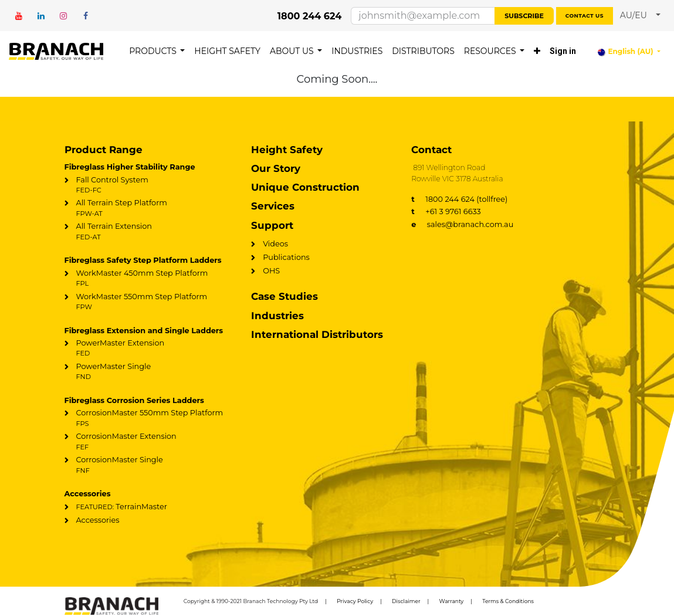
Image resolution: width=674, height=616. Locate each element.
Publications (286, 257)
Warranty (452, 601)
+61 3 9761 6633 (446, 211)
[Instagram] (63, 16)
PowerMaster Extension (150, 348)
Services (273, 206)
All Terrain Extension (150, 232)
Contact (431, 150)
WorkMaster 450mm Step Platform (150, 279)
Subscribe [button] (524, 16)
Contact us (585, 16)
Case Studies (284, 296)
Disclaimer (406, 601)
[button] (640, 16)
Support (272, 225)
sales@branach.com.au (462, 224)
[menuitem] (157, 51)
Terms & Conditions (508, 601)
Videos (275, 244)
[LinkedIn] (41, 16)
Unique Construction (305, 187)
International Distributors (317, 334)
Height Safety (287, 150)
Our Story (276, 168)
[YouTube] (19, 16)
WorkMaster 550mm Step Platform (150, 302)
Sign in (563, 51)
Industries (277, 316)
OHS (271, 271)
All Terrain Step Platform (150, 208)
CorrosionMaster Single (150, 465)
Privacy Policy (355, 601)
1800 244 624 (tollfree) (459, 199)
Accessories (98, 520)
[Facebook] (86, 16)
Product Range (104, 150)
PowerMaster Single (150, 372)
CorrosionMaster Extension (150, 442)
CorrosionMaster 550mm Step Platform (150, 418)
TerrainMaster (122, 507)
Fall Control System (150, 185)
